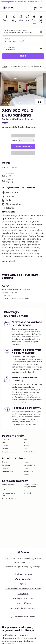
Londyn (5, 468)
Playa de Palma (29, 465)
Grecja (26, 449)
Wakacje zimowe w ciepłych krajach (31, 486)
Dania (26, 439)
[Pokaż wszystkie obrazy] (39, 102)
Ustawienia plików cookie (23, 617)
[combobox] (21, 33)
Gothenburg (28, 472)
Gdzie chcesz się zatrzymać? (16, 30)
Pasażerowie (10, 47)
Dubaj (4, 475)
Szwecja (5, 449)
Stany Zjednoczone (9, 452)
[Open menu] (41, 8)
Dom (4, 67)
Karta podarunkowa (23, 599)
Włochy (5, 446)
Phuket (26, 475)
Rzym (26, 468)
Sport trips (27, 490)
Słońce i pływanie (8, 485)
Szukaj (23, 56)
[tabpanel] (23, 43)
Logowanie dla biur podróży (23, 608)
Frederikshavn (7, 472)
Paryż (26, 462)
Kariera (23, 584)
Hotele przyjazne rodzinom (8, 494)
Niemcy (26, 446)
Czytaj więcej (8, 212)
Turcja (4, 443)
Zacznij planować (23, 147)
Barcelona (6, 465)
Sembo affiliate (23, 603)
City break (27, 493)
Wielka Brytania (29, 452)
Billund (4, 462)
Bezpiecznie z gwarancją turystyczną (23, 589)
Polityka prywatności (23, 574)
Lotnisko (14, 140)
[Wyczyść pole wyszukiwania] (41, 32)
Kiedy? (7, 39)
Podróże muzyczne (9, 498)
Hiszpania (6, 439)
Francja (26, 443)
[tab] (6, 20)
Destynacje (23, 594)
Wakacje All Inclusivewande (12, 490)
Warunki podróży (23, 579)
